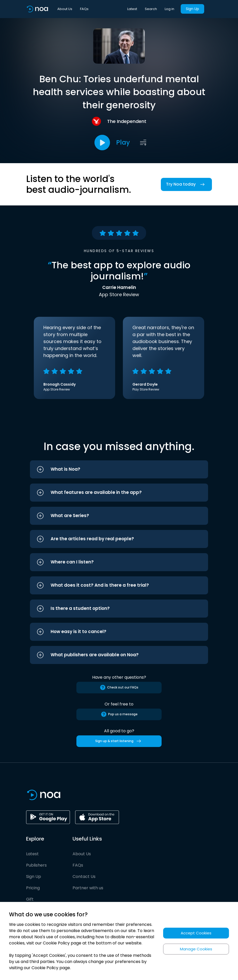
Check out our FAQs (119, 687)
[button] (119, 469)
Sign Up (192, 9)
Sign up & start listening (119, 741)
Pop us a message (119, 714)
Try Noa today (186, 184)
